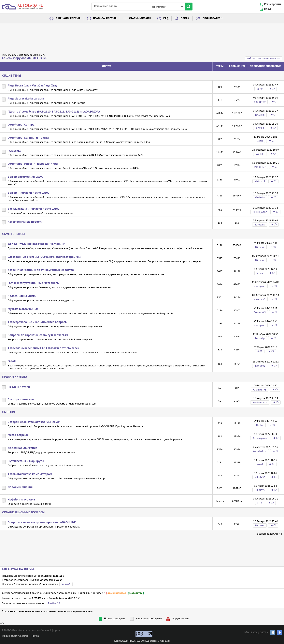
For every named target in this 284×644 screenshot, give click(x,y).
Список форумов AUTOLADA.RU (25, 58)
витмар (260, 128)
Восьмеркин (260, 438)
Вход (268, 9)
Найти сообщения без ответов (264, 58)
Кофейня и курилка (21, 500)
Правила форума (105, 18)
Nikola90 (260, 477)
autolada (260, 225)
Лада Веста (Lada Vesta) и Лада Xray (33, 86)
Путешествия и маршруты (26, 461)
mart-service (260, 402)
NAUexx (260, 115)
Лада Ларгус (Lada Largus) (26, 99)
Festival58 (54, 603)
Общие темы (12, 76)
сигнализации (171, 261)
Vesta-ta (260, 197)
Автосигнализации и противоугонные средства (41, 270)
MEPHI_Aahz (260, 212)
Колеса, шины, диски (22, 296)
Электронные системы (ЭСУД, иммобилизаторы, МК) (44, 257)
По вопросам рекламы (15, 636)
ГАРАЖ (12, 361)
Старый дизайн (140, 18)
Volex (260, 89)
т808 (260, 351)
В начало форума (68, 18)
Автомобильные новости (25, 222)
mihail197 (260, 167)
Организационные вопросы (23, 512)
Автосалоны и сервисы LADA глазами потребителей (44, 348)
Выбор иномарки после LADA (28, 193)
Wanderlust (260, 451)
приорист (260, 102)
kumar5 (66, 584)
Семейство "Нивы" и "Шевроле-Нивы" (33, 164)
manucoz (260, 366)
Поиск (185, 18)
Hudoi (260, 425)
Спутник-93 (260, 390)
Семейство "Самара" (22, 125)
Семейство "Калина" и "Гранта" (29, 138)
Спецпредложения (21, 399)
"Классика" (15, 151)
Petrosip (260, 338)
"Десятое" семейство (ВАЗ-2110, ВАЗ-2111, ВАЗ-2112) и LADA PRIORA (54, 112)
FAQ (166, 18)
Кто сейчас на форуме (19, 569)
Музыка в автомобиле (23, 309)
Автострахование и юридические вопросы (37, 322)
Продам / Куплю (14, 377)
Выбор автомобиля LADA (25, 177)
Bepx (260, 141)
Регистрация (273, 4)
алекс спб (260, 299)
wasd (260, 464)
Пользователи (212, 18)
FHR (260, 503)
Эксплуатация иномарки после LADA (33, 209)
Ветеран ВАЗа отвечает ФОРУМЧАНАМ (34, 422)
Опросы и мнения (20, 487)
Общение (9, 412)
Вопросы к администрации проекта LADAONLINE (42, 522)
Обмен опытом (13, 234)
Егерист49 (260, 312)
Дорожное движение (22, 448)
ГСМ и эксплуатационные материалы (34, 283)
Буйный (260, 154)
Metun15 (260, 181)
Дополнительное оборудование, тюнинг (36, 244)
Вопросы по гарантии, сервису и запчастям (38, 335)
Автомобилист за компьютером (30, 474)
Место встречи (18, 435)
